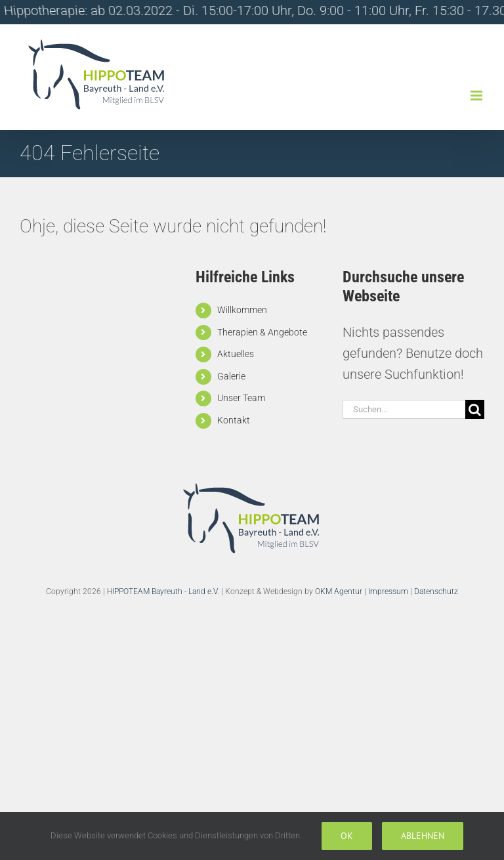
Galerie (231, 376)
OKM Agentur (339, 591)
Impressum (388, 591)
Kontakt (234, 420)
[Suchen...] (404, 409)
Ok (347, 836)
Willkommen (242, 310)
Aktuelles (236, 354)
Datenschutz (436, 591)
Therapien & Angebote (262, 332)
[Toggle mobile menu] (477, 96)
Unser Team (241, 398)
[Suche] (475, 409)
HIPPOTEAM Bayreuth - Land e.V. (163, 591)
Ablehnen (423, 836)
